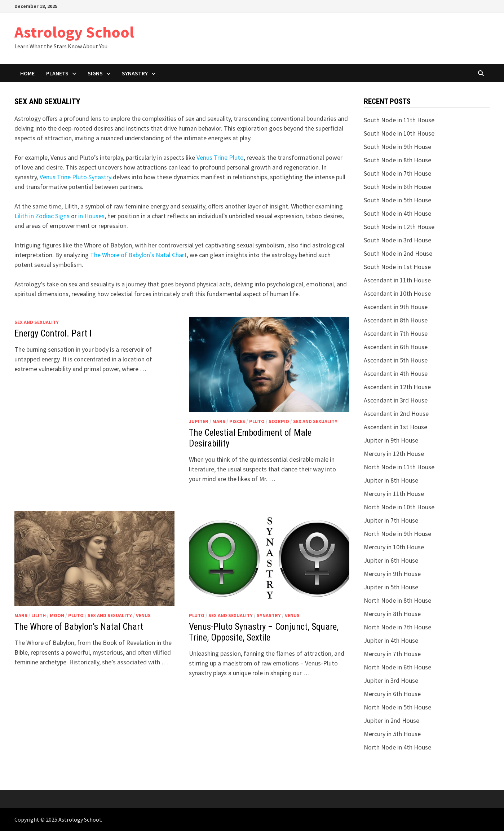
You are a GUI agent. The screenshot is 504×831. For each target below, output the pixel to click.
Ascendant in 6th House (396, 347)
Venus (143, 615)
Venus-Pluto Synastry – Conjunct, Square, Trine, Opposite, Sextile (264, 632)
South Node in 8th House (397, 160)
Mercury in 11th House (394, 494)
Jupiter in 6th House (391, 560)
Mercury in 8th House (392, 614)
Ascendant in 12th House (397, 387)
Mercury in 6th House (392, 694)
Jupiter (199, 421)
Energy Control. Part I (53, 333)
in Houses (91, 216)
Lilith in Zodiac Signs (42, 216)
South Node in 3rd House (397, 240)
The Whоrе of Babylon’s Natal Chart (138, 255)
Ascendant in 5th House (396, 360)
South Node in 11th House (399, 120)
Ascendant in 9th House (396, 307)
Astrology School (74, 32)
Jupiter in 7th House (391, 520)
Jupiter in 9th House (391, 440)
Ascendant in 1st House (395, 427)
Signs (95, 73)
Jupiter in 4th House (391, 640)
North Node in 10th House (399, 507)
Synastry (135, 73)
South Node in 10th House (399, 133)
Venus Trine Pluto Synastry (76, 177)
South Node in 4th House (397, 213)
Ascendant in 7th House (396, 333)
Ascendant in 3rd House (396, 400)
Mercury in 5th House (392, 734)
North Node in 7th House (397, 627)
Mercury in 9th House (392, 574)
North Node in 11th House (399, 467)
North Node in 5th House (397, 707)
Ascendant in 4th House (396, 373)
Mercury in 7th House (392, 654)
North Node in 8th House (397, 600)
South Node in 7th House (397, 173)
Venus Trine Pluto (220, 157)
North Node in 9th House (397, 534)
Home (27, 73)
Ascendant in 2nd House (396, 414)
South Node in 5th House (397, 200)
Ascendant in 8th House (396, 320)
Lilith (39, 615)
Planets (57, 73)
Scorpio (279, 421)
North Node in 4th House (397, 747)
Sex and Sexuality (37, 322)
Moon (57, 615)
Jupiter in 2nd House (392, 720)
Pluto (257, 421)
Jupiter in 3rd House (391, 680)
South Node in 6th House (397, 187)
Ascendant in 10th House (397, 293)
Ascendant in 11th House (397, 280)
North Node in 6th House (397, 667)
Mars (219, 421)
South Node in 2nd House (398, 253)
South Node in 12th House (399, 227)
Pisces (237, 421)
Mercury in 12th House (394, 454)
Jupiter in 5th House (391, 587)
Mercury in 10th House (394, 547)
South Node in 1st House (397, 267)
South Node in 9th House (397, 147)
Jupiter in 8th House (391, 480)
